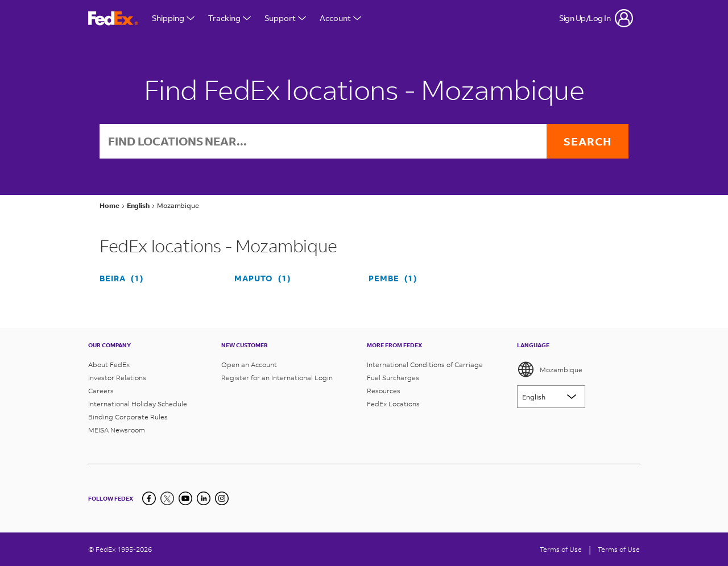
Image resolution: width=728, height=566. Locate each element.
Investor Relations (117, 378)
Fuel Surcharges (393, 378)
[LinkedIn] (204, 498)
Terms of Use (561, 549)
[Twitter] (167, 498)
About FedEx (109, 365)
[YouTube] (185, 498)
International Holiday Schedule (138, 404)
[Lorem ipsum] (551, 397)
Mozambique (550, 369)
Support (285, 18)
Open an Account (249, 365)
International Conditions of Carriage (425, 365)
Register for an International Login (277, 378)
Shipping (173, 18)
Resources (384, 391)
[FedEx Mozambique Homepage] (113, 18)
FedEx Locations (393, 404)
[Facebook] (149, 498)
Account (340, 18)
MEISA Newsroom (117, 430)
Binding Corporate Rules (128, 417)
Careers (101, 391)
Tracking (229, 18)
